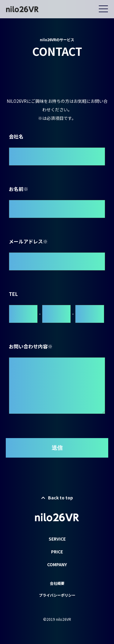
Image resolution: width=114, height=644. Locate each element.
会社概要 (57, 593)
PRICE (57, 561)
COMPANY (57, 574)
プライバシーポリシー (57, 605)
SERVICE (57, 549)
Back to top (57, 507)
